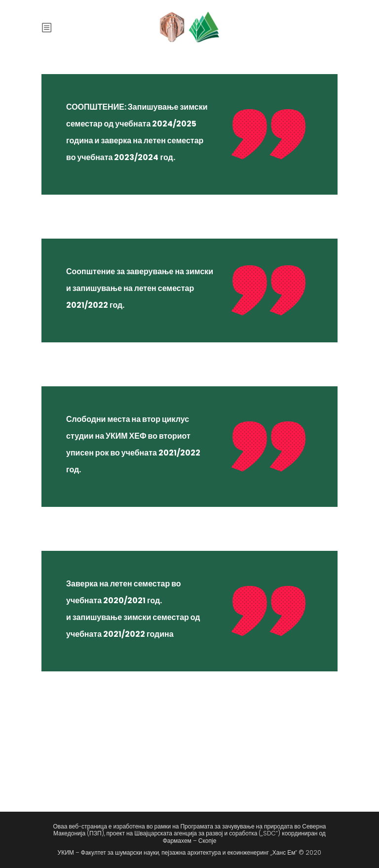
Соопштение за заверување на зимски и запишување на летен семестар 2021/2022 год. (140, 288)
